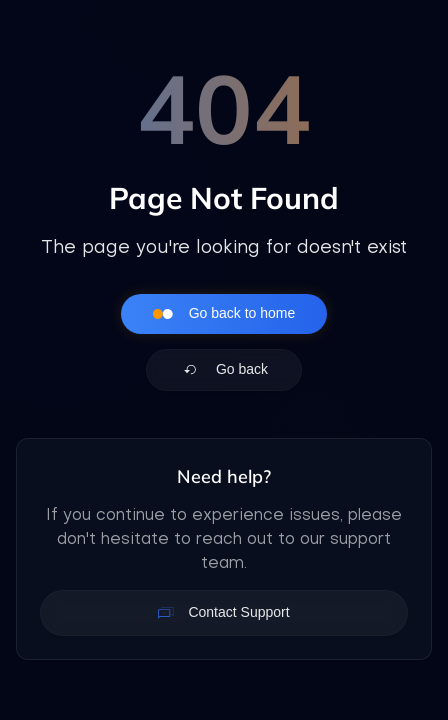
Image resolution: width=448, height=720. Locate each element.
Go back (224, 370)
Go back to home (224, 314)
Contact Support (223, 612)
